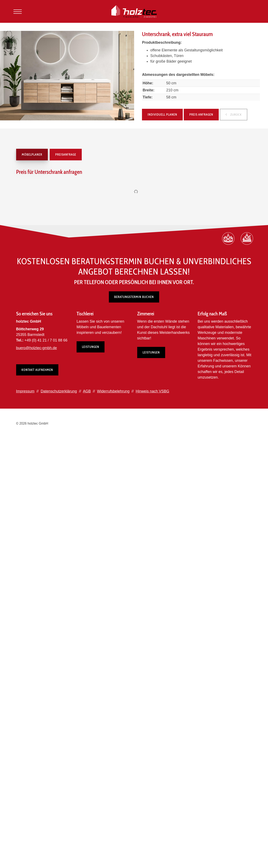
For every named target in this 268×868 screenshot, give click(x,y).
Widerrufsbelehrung (113, 391)
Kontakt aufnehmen (37, 370)
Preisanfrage (66, 155)
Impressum (25, 391)
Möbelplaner (32, 155)
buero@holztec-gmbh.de (37, 348)
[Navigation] (18, 12)
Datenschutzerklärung (59, 391)
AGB (87, 391)
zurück (236, 115)
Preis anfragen (201, 115)
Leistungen (91, 347)
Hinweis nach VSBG (153, 391)
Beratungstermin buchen (134, 297)
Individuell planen (162, 115)
